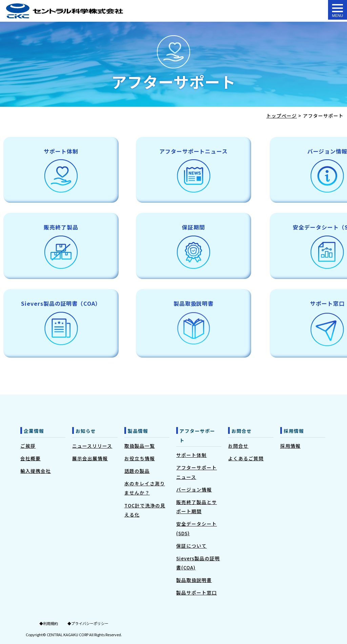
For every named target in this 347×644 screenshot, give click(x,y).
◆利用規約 (49, 623)
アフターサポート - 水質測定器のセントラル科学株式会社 (65, 11)
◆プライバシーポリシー (88, 623)
